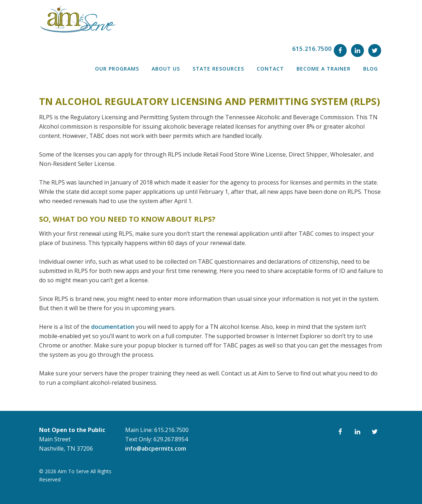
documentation (113, 327)
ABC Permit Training (77, 19)
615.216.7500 (312, 49)
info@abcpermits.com (156, 448)
